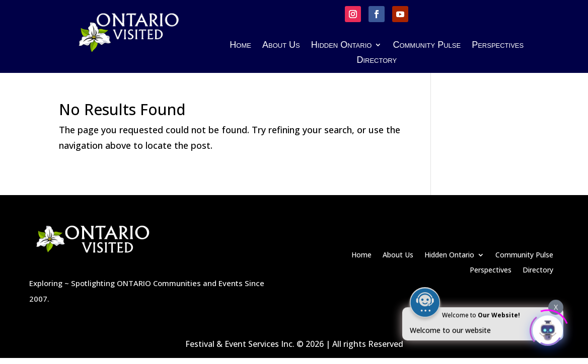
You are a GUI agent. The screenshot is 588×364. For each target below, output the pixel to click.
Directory (377, 61)
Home (240, 46)
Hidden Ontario (342, 46)
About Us (281, 46)
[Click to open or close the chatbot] (548, 328)
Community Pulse (427, 46)
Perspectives (498, 46)
